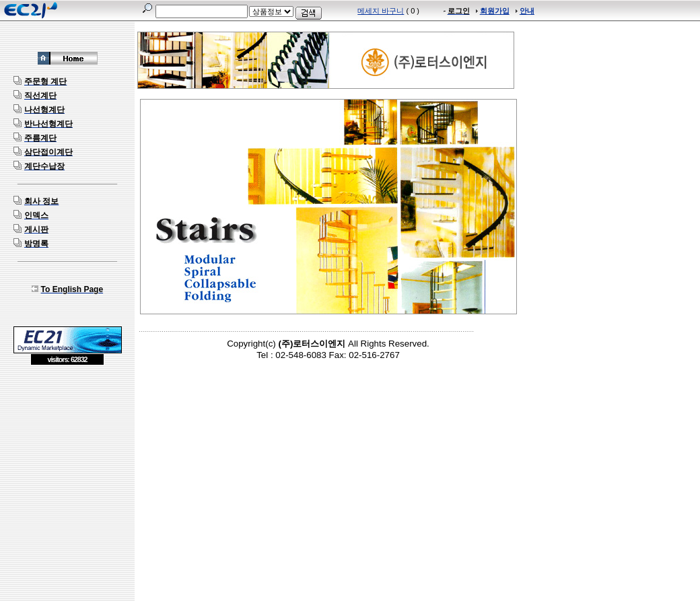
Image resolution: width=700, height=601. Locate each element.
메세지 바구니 (381, 11)
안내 (527, 11)
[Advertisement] (67, 463)
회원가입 (495, 11)
